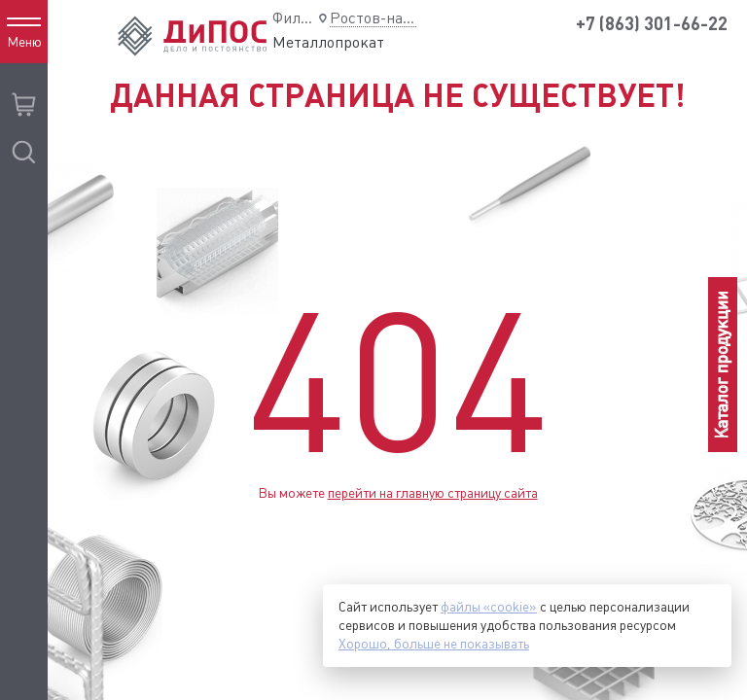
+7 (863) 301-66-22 (652, 24)
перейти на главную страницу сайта (433, 493)
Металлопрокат (328, 42)
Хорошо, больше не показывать (434, 644)
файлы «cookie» (489, 607)
